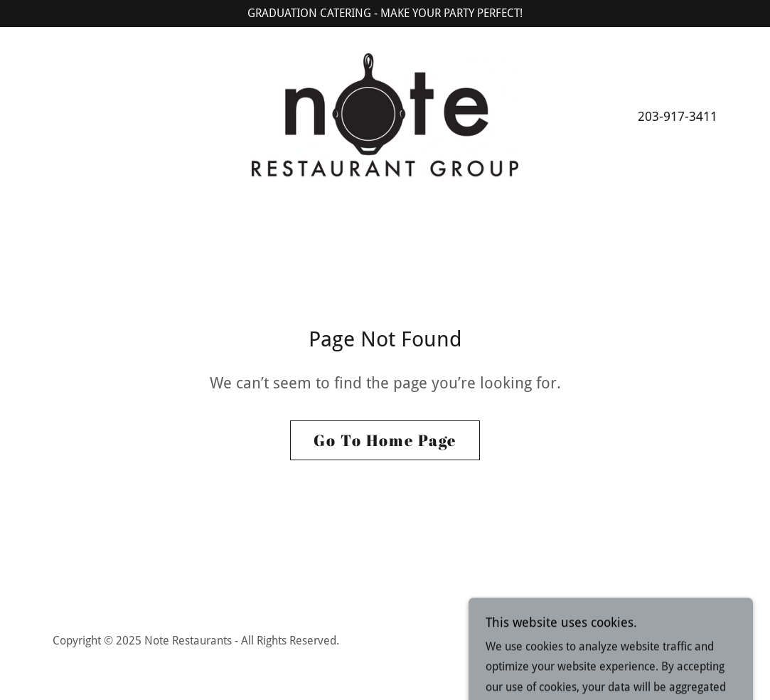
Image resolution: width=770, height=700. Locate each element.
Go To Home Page (385, 440)
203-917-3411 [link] (678, 116)
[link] (385, 115)
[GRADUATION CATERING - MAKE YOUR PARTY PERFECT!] (385, 14)
